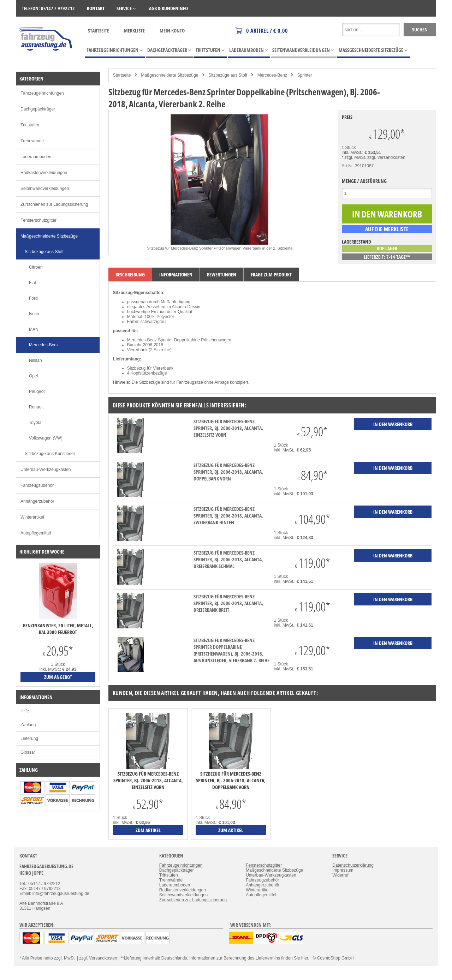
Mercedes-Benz (272, 75)
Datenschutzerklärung (353, 865)
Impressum (343, 870)
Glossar (28, 752)
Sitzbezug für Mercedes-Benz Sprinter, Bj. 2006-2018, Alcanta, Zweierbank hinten (228, 516)
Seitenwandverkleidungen (45, 189)
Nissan (35, 360)
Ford (33, 298)
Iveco (34, 314)
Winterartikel (32, 517)
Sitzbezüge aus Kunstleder (50, 454)
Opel (33, 376)
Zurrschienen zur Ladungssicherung (54, 204)
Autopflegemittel (36, 533)
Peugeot (37, 392)
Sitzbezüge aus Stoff (228, 75)
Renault (36, 407)
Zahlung (28, 725)
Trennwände (32, 141)
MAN (34, 329)
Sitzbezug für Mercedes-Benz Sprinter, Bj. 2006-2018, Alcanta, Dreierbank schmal (228, 559)
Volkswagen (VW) (46, 438)
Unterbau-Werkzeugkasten (46, 470)
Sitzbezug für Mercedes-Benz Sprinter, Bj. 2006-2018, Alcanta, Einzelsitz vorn (228, 428)
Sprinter (305, 75)
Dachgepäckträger (38, 109)
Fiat (32, 283)
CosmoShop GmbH (335, 958)
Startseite (99, 31)
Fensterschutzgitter (38, 220)
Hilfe (25, 711)
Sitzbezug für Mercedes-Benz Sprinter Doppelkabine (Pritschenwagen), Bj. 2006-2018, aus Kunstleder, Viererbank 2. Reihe (231, 650)
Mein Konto (172, 31)
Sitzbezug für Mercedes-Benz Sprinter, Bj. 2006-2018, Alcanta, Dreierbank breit (228, 603)
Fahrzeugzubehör (37, 485)
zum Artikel (148, 830)
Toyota (35, 423)
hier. (305, 958)
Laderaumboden (36, 157)
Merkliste (134, 31)
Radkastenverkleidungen (44, 173)
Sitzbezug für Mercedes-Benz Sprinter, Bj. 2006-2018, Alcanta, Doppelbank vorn (228, 472)
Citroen (36, 267)
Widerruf (340, 875)
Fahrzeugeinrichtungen (42, 93)
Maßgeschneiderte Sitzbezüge (169, 75)
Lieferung (29, 739)
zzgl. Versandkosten (386, 157)
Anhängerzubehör (37, 501)
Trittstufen (30, 125)
